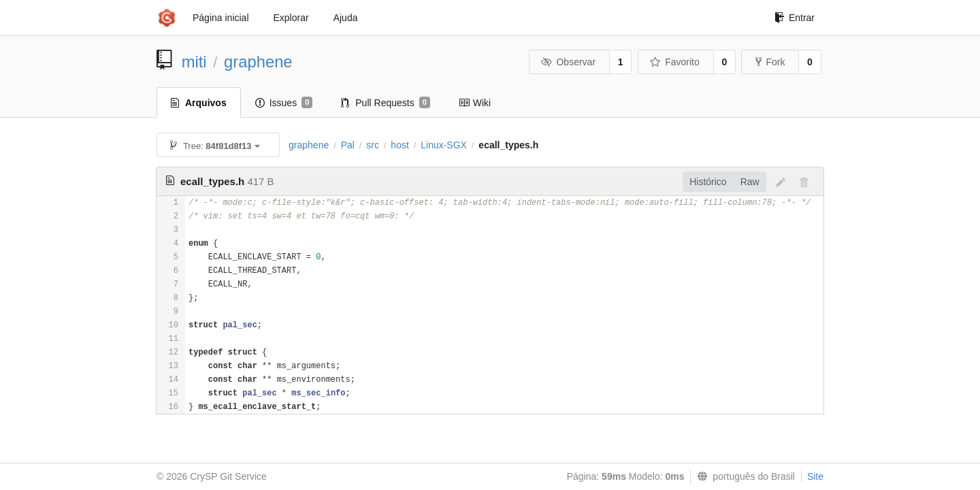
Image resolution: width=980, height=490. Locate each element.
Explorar (291, 18)
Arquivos (199, 103)
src (373, 145)
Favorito (675, 62)
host (399, 145)
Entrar (795, 18)
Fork (770, 62)
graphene (258, 62)
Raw (750, 182)
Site (815, 476)
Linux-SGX (444, 145)
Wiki (475, 103)
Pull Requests (386, 103)
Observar (568, 62)
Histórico (708, 182)
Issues (284, 103)
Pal (348, 145)
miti (194, 62)
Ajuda (346, 18)
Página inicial (221, 18)
